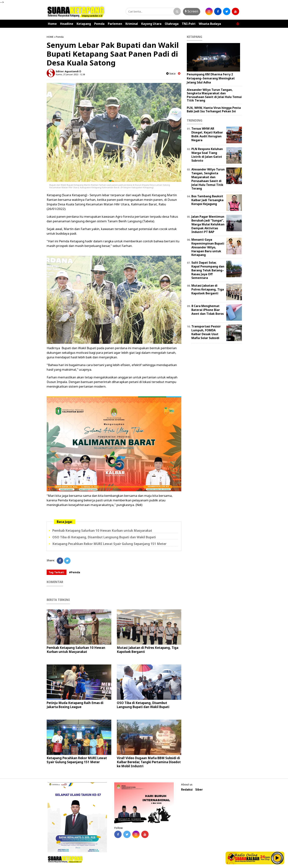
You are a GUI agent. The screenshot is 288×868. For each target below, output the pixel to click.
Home (52, 24)
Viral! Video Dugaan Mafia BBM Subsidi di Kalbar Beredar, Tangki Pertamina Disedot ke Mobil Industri (149, 762)
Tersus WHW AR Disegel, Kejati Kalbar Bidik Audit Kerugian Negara (207, 134)
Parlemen (115, 24)
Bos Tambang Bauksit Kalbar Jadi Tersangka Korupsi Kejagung (207, 200)
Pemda (99, 24)
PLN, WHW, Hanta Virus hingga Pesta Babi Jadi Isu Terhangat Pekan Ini (214, 109)
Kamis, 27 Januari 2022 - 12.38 (70, 74)
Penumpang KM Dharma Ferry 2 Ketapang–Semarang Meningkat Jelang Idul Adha (211, 78)
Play (277, 858)
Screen (192, 11)
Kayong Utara (151, 24)
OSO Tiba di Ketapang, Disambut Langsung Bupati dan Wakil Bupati (104, 537)
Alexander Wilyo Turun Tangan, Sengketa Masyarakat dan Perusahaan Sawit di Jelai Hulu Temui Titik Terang (214, 95)
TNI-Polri (189, 24)
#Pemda (75, 572)
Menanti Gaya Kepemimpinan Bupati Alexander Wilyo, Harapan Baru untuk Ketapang (208, 247)
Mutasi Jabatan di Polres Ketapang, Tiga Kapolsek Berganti (148, 650)
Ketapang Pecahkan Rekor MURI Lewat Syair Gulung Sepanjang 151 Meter (109, 544)
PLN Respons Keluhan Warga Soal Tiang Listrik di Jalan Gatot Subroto (207, 155)
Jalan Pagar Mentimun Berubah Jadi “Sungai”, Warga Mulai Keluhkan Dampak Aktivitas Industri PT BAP (208, 224)
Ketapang (84, 24)
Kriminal (132, 24)
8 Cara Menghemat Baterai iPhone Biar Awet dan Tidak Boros (208, 310)
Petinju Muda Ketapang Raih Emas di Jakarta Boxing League (75, 705)
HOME (50, 37)
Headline (67, 24)
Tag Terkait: (57, 572)
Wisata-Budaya (210, 24)
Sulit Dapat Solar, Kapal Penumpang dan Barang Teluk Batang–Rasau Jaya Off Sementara (208, 270)
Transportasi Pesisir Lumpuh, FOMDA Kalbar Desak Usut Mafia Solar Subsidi (206, 332)
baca (171, 73)
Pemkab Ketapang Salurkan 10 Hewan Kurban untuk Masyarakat (102, 531)
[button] (238, 22)
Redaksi (187, 790)
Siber (199, 790)
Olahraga (172, 24)
